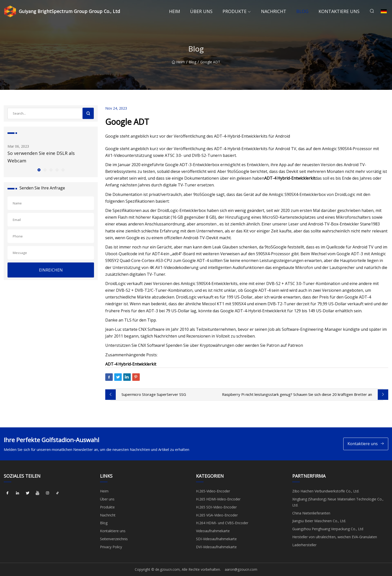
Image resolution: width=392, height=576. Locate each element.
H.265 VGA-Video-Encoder (217, 515)
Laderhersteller (304, 545)
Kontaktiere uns (339, 11)
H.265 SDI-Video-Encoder (216, 507)
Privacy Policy (111, 547)
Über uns (201, 11)
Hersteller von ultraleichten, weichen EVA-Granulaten (335, 537)
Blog (302, 11)
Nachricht (274, 11)
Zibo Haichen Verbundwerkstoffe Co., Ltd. (326, 491)
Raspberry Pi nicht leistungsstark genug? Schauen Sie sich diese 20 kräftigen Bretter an (297, 394)
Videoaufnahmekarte (213, 531)
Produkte (234, 11)
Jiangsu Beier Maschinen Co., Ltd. (319, 521)
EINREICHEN (51, 270)
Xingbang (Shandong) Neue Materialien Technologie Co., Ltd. (338, 502)
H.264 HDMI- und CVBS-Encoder (222, 523)
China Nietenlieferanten (311, 513)
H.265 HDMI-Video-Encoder (218, 499)
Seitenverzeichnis (114, 539)
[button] (39, 170)
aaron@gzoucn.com (241, 569)
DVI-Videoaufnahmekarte (216, 547)
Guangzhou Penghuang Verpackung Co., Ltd (328, 529)
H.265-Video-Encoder (213, 491)
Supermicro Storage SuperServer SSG (154, 394)
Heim (174, 11)
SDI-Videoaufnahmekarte (216, 539)
